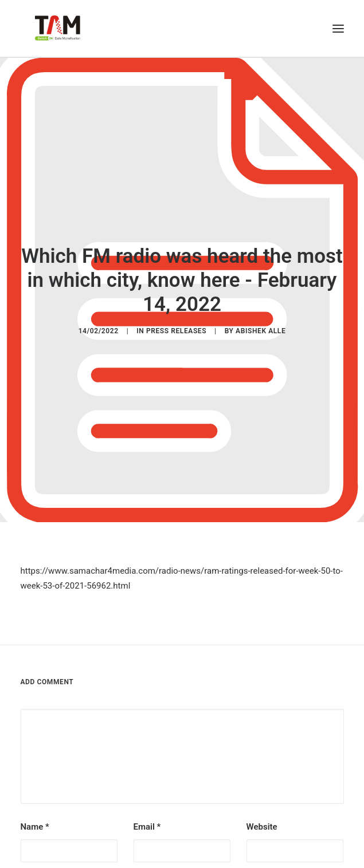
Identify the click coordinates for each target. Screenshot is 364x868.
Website (262, 816)
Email (147, 816)
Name (35, 816)
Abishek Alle (261, 326)
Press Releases (176, 326)
